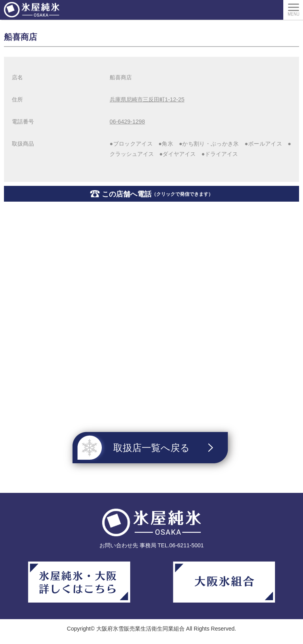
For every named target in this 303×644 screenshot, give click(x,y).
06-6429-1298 (127, 122)
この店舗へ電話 (157, 194)
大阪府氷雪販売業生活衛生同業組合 (140, 629)
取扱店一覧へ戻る (151, 448)
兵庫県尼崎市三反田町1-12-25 (147, 99)
